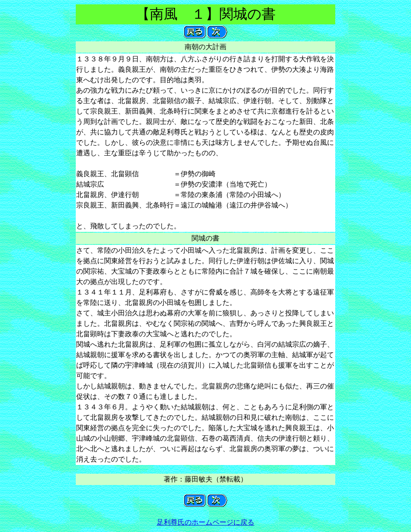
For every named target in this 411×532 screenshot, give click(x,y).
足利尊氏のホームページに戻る (205, 522)
